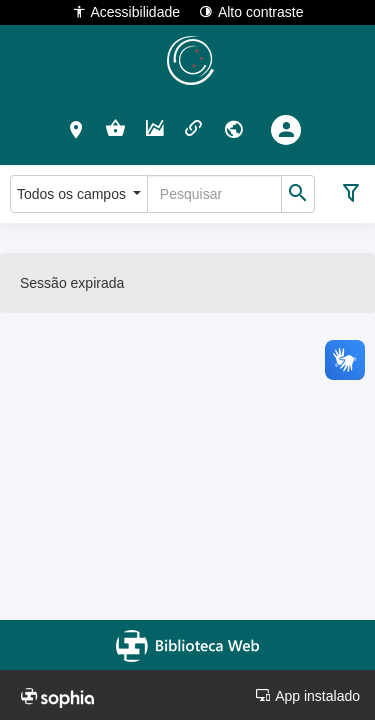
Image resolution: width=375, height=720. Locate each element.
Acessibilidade (126, 11)
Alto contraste (251, 11)
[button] (76, 129)
